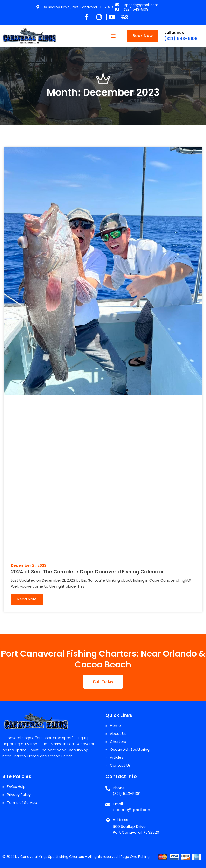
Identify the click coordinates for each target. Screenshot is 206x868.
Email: (118, 804)
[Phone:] (108, 787)
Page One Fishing (135, 857)
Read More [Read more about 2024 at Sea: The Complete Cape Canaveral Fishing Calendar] (27, 599)
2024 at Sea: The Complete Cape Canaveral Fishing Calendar (87, 572)
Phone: (119, 788)
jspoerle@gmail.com (132, 810)
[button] (113, 36)
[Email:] (108, 803)
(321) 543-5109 (181, 38)
